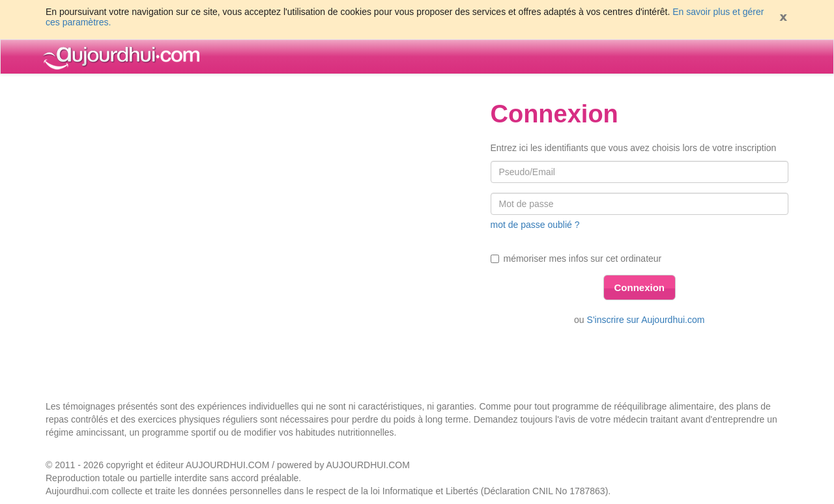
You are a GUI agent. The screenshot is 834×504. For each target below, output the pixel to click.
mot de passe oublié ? (535, 225)
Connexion (640, 287)
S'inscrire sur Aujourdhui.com (646, 320)
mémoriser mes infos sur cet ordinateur (576, 259)
